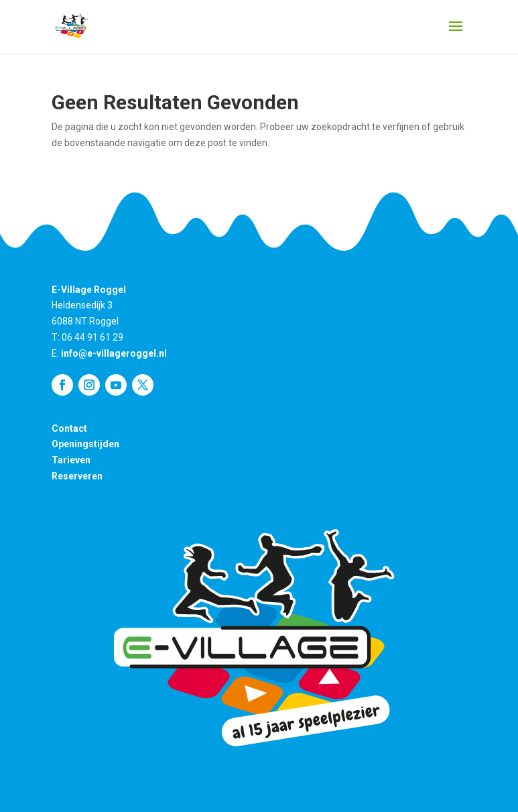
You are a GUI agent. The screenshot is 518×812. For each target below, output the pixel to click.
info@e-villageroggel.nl (114, 353)
